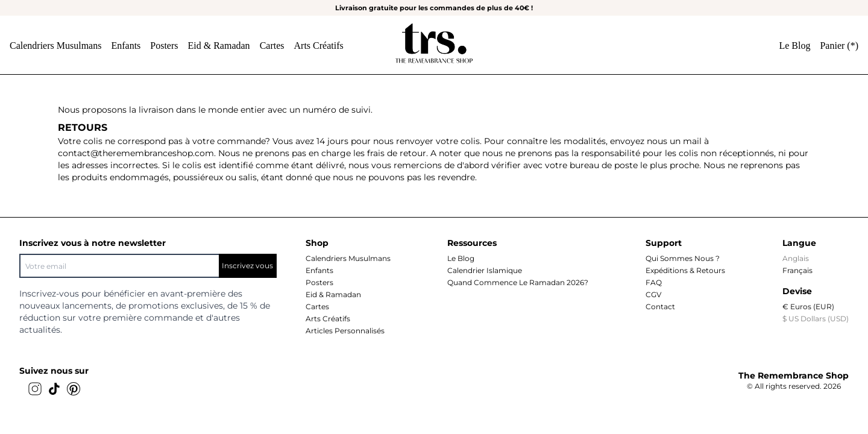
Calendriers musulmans (55, 46)
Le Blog (794, 46)
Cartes (272, 46)
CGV (653, 294)
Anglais (796, 258)
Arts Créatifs (319, 46)
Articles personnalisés (345, 331)
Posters (164, 46)
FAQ (654, 282)
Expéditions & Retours (685, 270)
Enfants (126, 46)
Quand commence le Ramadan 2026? (518, 282)
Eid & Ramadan (219, 46)
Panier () (839, 46)
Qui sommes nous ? (683, 258)
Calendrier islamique (485, 270)
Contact (660, 307)
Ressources (472, 243)
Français (797, 270)
